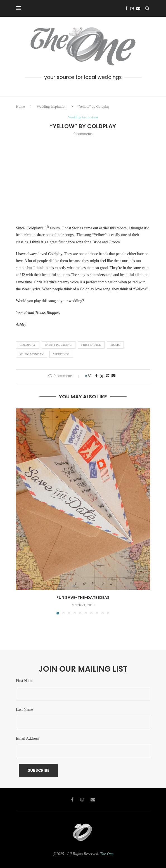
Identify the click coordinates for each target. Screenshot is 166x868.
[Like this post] (90, 376)
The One (107, 854)
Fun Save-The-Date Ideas (83, 598)
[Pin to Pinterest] (108, 376)
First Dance (91, 345)
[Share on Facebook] (96, 376)
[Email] (138, 8)
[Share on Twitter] (102, 376)
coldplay (28, 345)
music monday (32, 354)
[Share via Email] (113, 376)
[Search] (147, 8)
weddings (61, 354)
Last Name (24, 710)
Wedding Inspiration (51, 106)
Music (115, 345)
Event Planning (59, 345)
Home (20, 106)
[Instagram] (132, 8)
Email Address (27, 738)
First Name (25, 681)
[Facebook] (126, 8)
